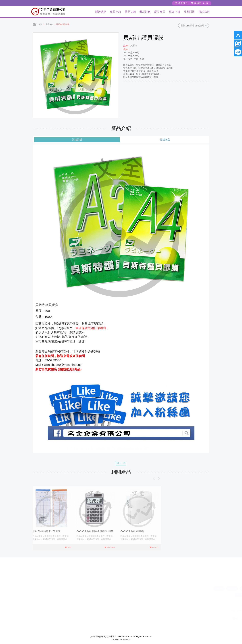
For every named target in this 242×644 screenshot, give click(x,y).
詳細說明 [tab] (77, 140)
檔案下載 (175, 12)
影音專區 (160, 12)
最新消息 (145, 12)
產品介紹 (116, 12)
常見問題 (189, 12)
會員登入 (181, 3)
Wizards (126, 639)
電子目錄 (130, 12)
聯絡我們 (204, 12)
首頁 (40, 24)
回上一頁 (121, 463)
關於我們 (101, 12)
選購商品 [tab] (165, 140)
